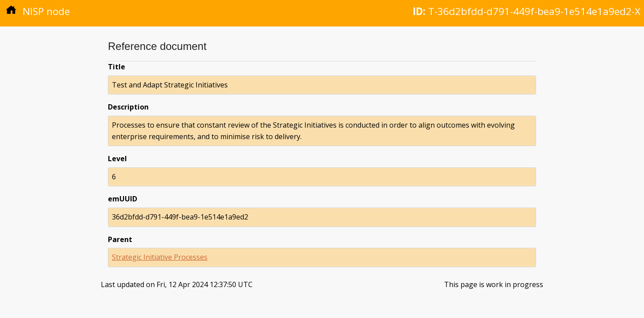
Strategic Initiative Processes (160, 257)
